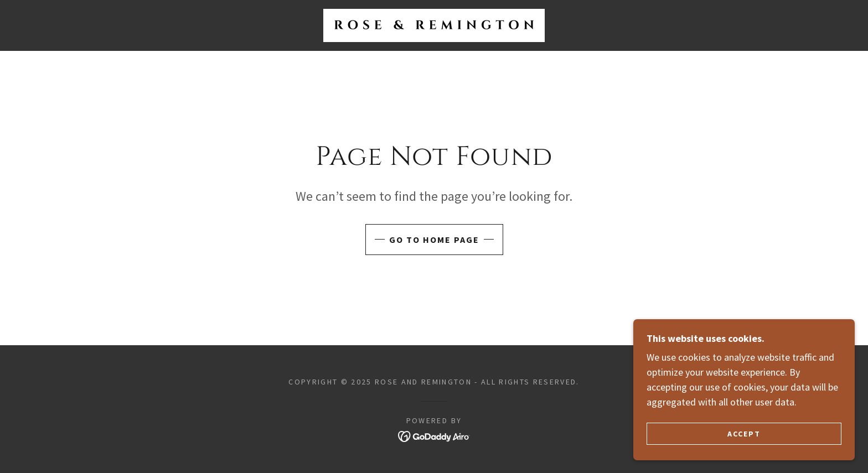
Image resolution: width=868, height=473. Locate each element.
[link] (434, 24)
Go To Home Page (434, 240)
